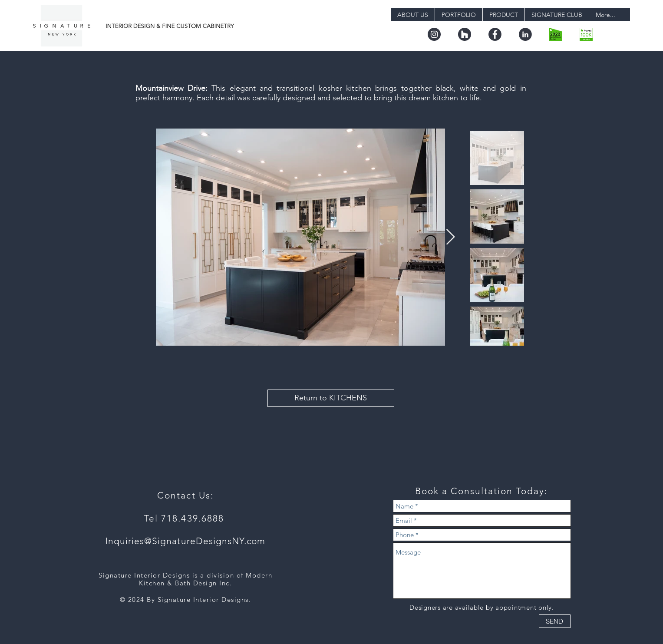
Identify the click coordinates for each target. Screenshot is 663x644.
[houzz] (465, 34)
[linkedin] (525, 34)
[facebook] (495, 34)
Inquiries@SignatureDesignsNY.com (186, 541)
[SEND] (555, 621)
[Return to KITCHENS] (331, 398)
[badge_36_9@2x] (586, 34)
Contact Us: (185, 495)
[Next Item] (450, 237)
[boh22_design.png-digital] (556, 34)
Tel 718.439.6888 (186, 518)
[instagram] (434, 34)
